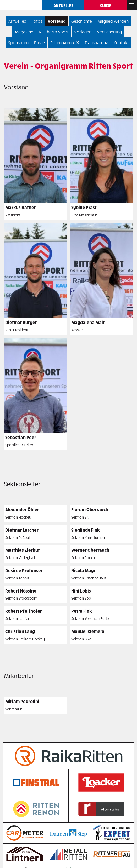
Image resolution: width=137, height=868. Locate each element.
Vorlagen (83, 32)
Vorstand (57, 21)
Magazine (24, 32)
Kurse (105, 5)
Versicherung (109, 32)
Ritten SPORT (21, 5)
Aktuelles (63, 5)
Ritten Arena (62, 42)
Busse (39, 42)
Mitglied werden (113, 21)
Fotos (37, 21)
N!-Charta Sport (54, 32)
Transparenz (96, 42)
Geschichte (82, 21)
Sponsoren (18, 42)
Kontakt (121, 42)
